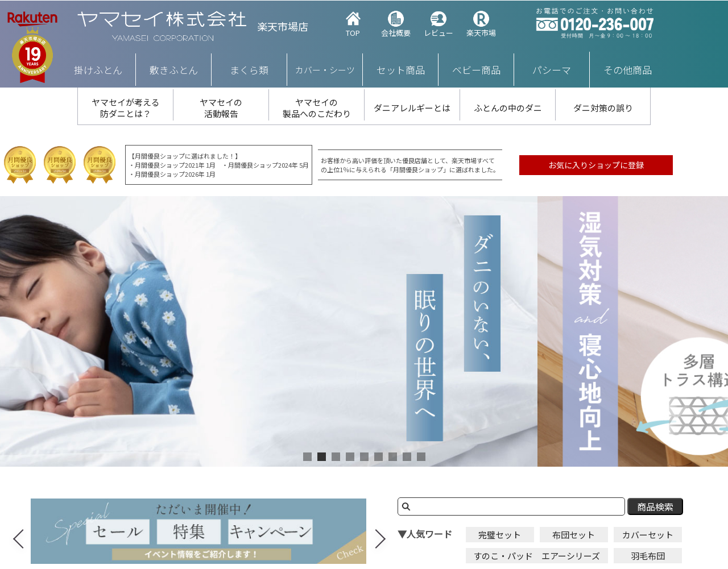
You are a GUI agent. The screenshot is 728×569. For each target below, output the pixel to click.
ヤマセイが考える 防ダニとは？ (126, 108)
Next (383, 532)
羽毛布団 (648, 556)
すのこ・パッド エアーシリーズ (537, 556)
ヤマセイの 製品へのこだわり (317, 108)
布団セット (574, 535)
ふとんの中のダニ (508, 108)
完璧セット (500, 535)
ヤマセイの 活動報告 (221, 108)
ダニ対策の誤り (603, 108)
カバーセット (648, 535)
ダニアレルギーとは (412, 108)
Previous (19, 532)
